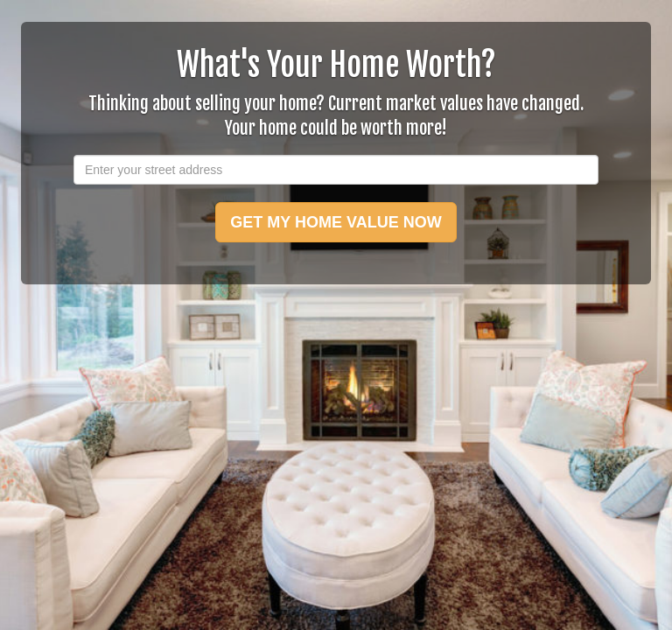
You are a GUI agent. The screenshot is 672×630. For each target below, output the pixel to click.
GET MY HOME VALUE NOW (336, 222)
